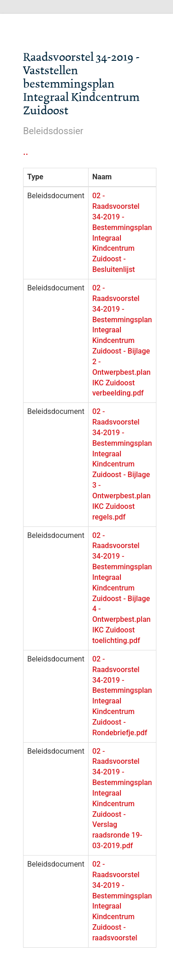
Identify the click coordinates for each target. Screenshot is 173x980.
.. (26, 152)
